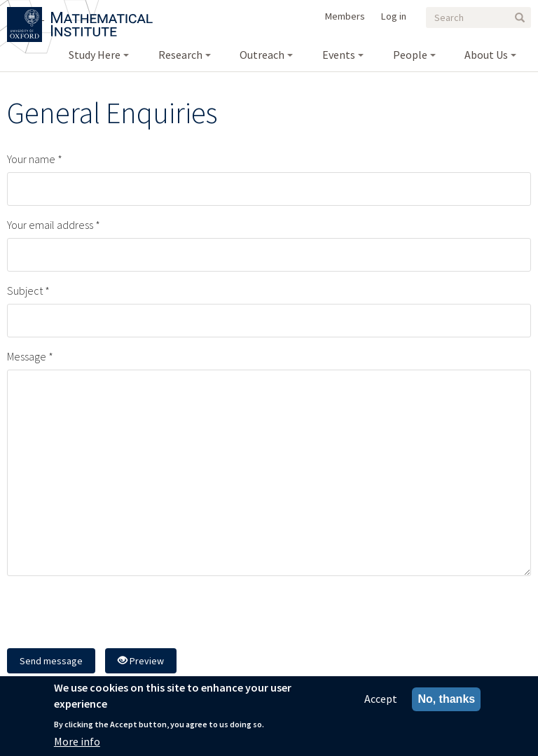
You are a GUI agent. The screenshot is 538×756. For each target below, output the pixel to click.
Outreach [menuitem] (262, 55)
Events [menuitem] (339, 55)
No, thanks (446, 699)
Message (27, 356)
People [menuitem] (410, 55)
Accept (381, 699)
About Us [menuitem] (486, 55)
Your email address (50, 225)
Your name (31, 159)
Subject (25, 290)
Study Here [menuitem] (95, 55)
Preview (141, 661)
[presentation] (113, 614)
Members (345, 16)
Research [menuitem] (180, 55)
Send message (51, 661)
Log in (394, 16)
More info (77, 741)
